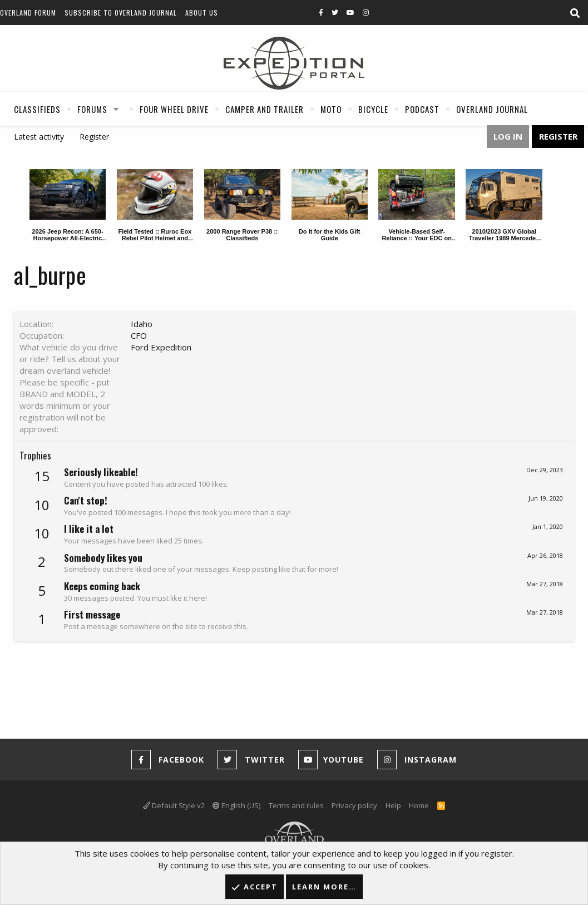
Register (94, 137)
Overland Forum (28, 13)
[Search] (575, 13)
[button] (116, 109)
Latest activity (39, 137)
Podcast (422, 109)
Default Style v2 (174, 805)
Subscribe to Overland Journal (121, 13)
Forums (92, 109)
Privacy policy (354, 805)
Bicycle (373, 109)
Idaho (142, 324)
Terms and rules (296, 805)
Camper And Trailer (265, 109)
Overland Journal (492, 109)
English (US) (236, 805)
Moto (331, 109)
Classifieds (37, 109)
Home (419, 805)
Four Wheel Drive (174, 109)
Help (393, 805)
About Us (202, 13)
